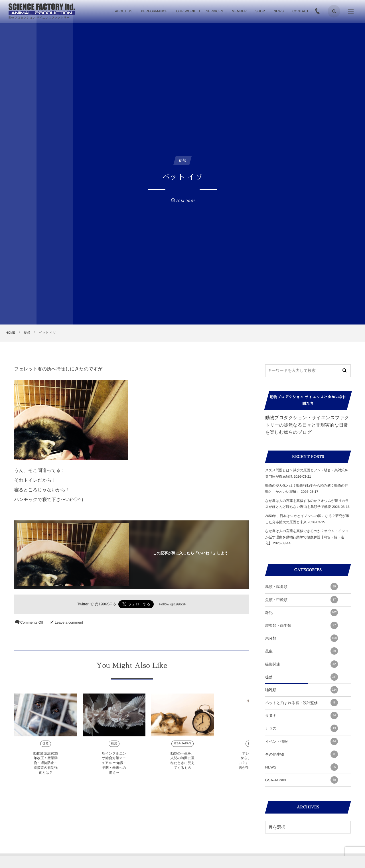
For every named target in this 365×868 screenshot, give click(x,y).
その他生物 (302, 754)
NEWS (302, 767)
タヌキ (302, 715)
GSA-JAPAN (182, 748)
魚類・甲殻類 (302, 600)
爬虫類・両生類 (302, 625)
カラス (302, 728)
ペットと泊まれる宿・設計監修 (302, 703)
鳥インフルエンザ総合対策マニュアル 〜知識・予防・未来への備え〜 (114, 767)
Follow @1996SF (173, 604)
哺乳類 (302, 690)
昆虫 (302, 651)
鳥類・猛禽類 (302, 587)
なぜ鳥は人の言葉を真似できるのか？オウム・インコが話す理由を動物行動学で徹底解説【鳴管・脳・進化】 (307, 537)
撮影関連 (302, 664)
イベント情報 (302, 741)
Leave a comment (69, 622)
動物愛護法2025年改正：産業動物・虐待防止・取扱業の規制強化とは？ (46, 767)
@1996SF (103, 604)
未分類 (302, 638)
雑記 (302, 613)
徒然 (46, 748)
